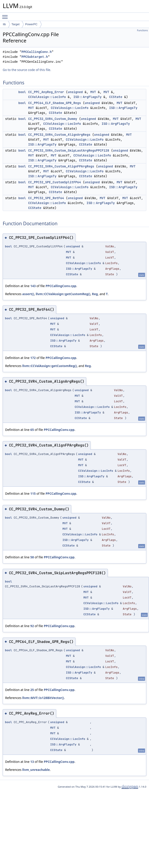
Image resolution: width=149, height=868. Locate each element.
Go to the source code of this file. (27, 70)
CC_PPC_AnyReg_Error (46, 92)
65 (32, 430)
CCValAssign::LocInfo (47, 97)
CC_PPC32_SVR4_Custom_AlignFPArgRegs (61, 166)
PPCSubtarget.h (35, 57)
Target (15, 24)
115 (33, 493)
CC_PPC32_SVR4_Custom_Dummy (53, 119)
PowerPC (31, 24)
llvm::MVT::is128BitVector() (43, 698)
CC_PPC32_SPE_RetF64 (46, 198)
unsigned (75, 92)
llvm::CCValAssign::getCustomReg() (63, 294)
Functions (142, 30)
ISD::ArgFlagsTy (87, 97)
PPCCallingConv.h (37, 52)
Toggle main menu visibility (6, 15)
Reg (95, 294)
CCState (116, 97)
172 (33, 358)
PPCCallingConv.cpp (61, 286)
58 (32, 557)
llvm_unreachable (36, 770)
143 (33, 286)
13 (32, 762)
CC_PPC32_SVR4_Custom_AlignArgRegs (59, 135)
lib (4, 24)
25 (32, 690)
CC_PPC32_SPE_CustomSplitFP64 (55, 182)
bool (22, 92)
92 (32, 626)
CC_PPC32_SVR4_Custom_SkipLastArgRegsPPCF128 (69, 150)
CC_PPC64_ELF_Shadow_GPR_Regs (55, 103)
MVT (93, 92)
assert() (28, 294)
